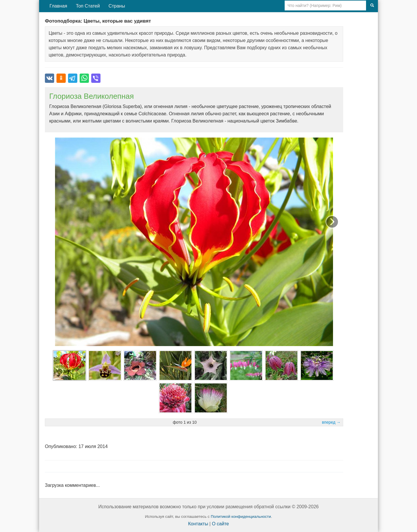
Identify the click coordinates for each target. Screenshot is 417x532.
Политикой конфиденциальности (241, 517)
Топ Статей (88, 6)
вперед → (331, 422)
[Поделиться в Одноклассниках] (61, 78)
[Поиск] (372, 6)
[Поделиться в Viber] (96, 78)
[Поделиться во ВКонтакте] (50, 78)
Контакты (198, 524)
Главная (58, 6)
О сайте (221, 524)
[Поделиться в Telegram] (73, 78)
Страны (117, 6)
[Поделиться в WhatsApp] (84, 78)
